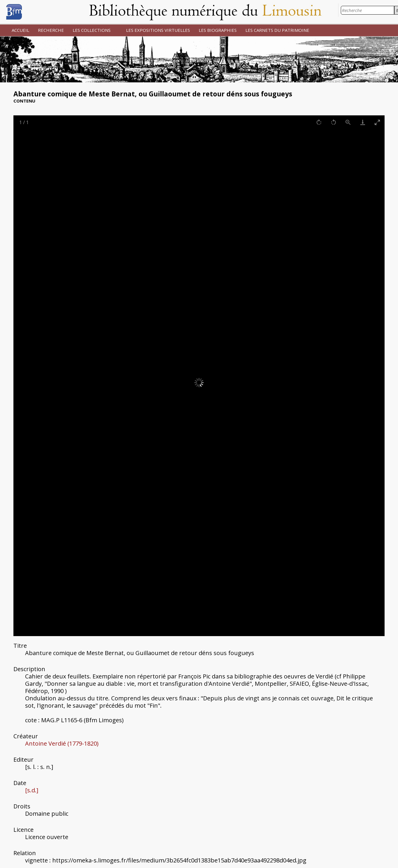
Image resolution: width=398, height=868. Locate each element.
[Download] (363, 122)
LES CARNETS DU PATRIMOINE (277, 30)
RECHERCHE (51, 30)
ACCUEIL (20, 30)
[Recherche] (368, 10)
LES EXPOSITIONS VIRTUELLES (158, 30)
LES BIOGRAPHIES (218, 30)
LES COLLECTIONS (92, 30)
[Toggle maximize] (377, 122)
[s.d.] (32, 790)
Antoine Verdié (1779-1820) (62, 743)
